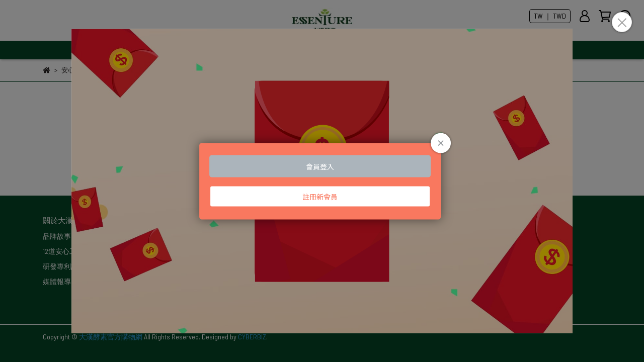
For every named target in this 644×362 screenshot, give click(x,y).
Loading (322, 181)
